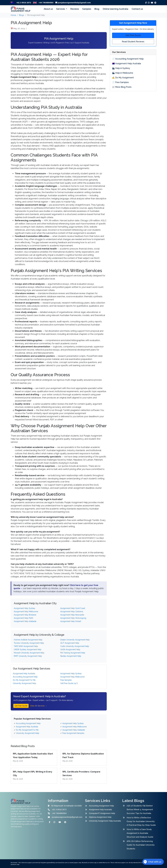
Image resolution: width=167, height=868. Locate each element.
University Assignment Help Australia (105, 821)
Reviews (75, 9)
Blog (97, 9)
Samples (87, 9)
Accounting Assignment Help (101, 806)
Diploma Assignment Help (100, 817)
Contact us (137, 9)
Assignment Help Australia (100, 809)
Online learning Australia (115, 9)
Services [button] (61, 9)
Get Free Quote (21, 706)
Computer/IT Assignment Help (102, 813)
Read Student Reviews (133, 42)
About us (48, 9)
